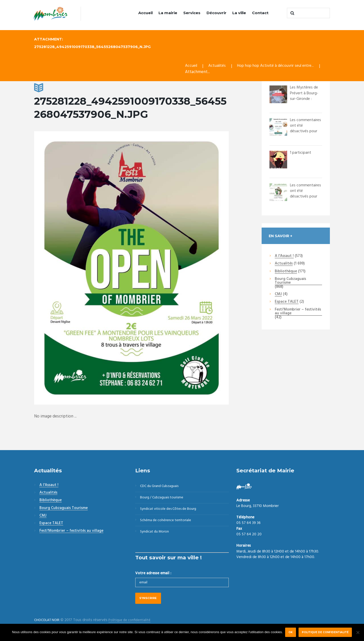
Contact (260, 13)
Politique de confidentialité (326, 632)
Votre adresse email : (153, 577)
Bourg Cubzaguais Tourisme (290, 281)
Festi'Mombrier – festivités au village (298, 312)
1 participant (301, 153)
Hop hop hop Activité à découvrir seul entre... (280, 66)
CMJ (278, 295)
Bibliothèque (286, 272)
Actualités (219, 66)
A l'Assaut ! (284, 256)
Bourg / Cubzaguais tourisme (164, 499)
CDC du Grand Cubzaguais (162, 487)
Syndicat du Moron (156, 535)
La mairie (168, 13)
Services (192, 13)
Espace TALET (287, 302)
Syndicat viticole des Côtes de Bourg (171, 511)
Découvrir (217, 13)
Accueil (145, 13)
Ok (290, 632)
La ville (239, 13)
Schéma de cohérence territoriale (167, 523)
